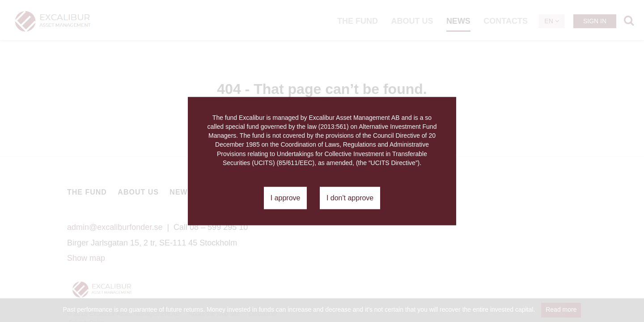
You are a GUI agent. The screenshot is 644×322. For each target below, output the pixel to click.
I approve (286, 198)
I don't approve (350, 198)
